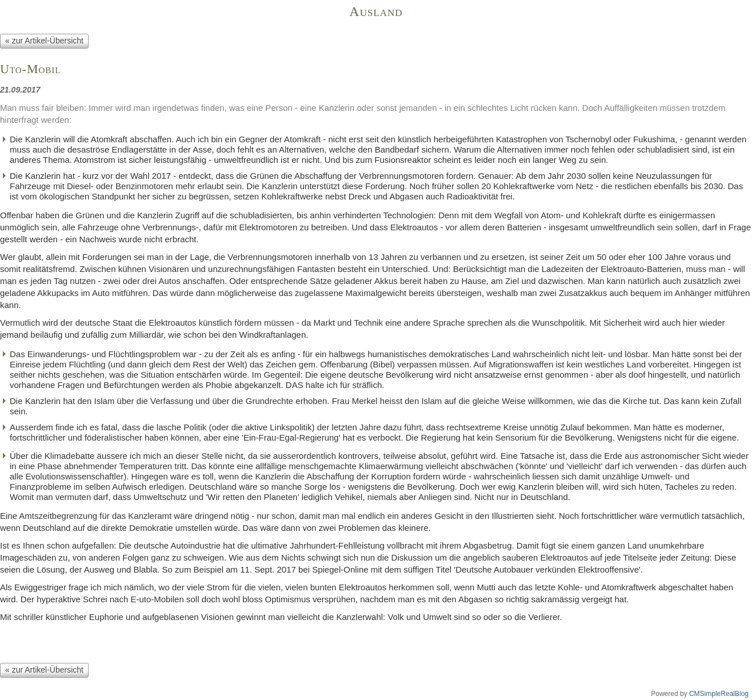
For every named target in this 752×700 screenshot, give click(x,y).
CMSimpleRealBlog (719, 694)
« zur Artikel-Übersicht (44, 41)
